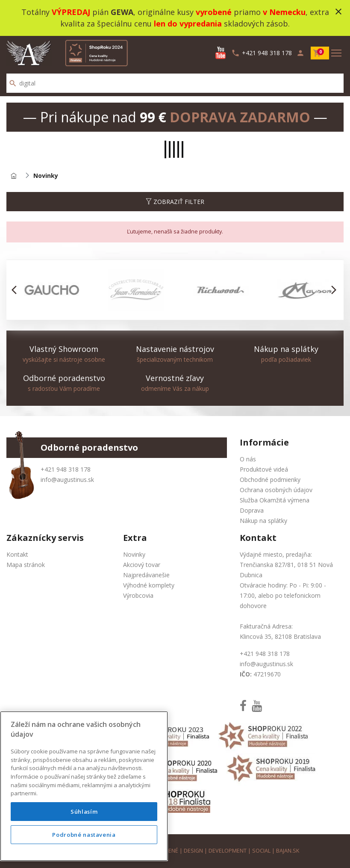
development (228, 851)
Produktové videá (264, 469)
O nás (248, 459)
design (193, 851)
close (338, 12)
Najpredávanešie (146, 575)
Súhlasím (84, 812)
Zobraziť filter (175, 202)
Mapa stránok (26, 565)
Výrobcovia (138, 595)
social (261, 851)
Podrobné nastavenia (84, 835)
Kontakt (17, 554)
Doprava (252, 510)
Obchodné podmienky (270, 480)
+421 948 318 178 (66, 469)
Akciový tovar (142, 565)
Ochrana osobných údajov (276, 490)
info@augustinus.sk (67, 480)
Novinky (134, 554)
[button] (16, 290)
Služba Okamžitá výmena (275, 500)
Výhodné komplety (149, 585)
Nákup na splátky (263, 521)
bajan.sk (288, 851)
